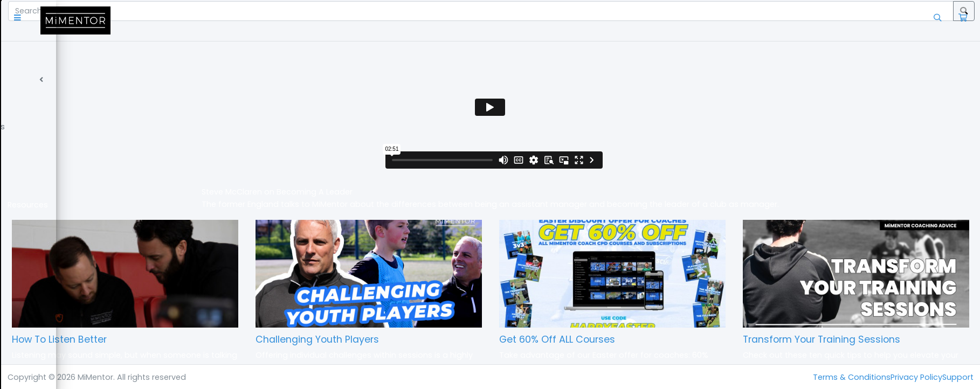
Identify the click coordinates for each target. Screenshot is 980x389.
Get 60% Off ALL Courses (624, 339)
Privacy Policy (916, 377)
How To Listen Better (194, 339)
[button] (153, 20)
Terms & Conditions (852, 377)
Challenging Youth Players (417, 339)
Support (958, 377)
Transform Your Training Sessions (855, 339)
